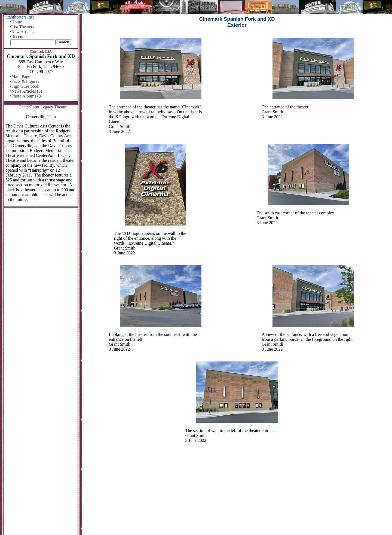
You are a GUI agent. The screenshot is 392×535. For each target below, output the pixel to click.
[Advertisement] (237, 493)
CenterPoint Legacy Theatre (43, 107)
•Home (16, 22)
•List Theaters (22, 27)
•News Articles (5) (26, 91)
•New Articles (22, 32)
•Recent (17, 37)
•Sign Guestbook (24, 86)
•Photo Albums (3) (26, 96)
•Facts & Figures (24, 81)
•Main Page (20, 76)
